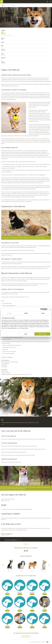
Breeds (33, 642)
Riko (32, 626)
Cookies (36, 642)
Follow (7, 594)
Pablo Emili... (20, 592)
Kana (32, 609)
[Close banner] (50, 309)
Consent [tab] (9, 313)
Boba (45, 592)
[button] (50, 2)
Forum (31, 642)
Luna (20, 626)
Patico (7, 592)
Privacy (40, 642)
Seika (7, 609)
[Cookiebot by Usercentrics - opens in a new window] (41, 309)
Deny (26, 334)
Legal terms (43, 642)
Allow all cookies (42, 334)
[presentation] (3, 565)
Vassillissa (45, 609)
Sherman (7, 626)
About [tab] (43, 313)
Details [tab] (26, 313)
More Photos (5, 535)
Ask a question (26, 636)
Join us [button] (20, 540)
